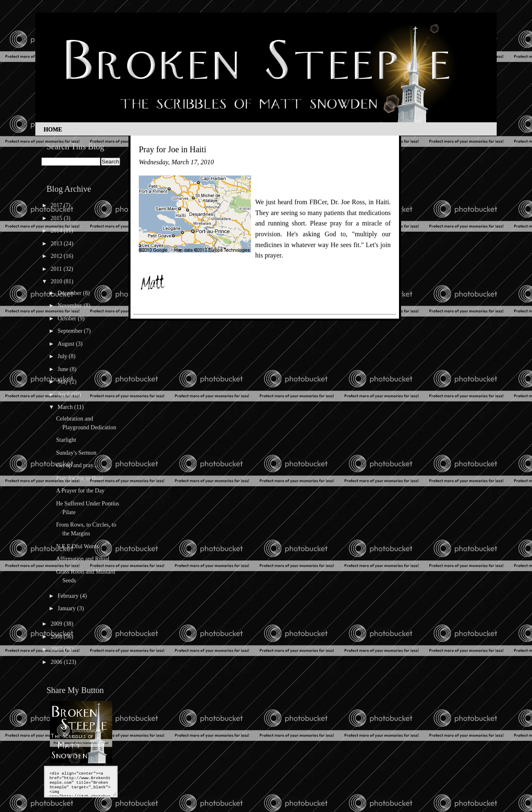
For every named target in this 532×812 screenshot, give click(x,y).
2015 (57, 218)
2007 (57, 649)
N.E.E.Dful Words (78, 546)
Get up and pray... (77, 465)
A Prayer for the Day (80, 491)
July (63, 356)
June (63, 369)
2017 (57, 205)
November (70, 306)
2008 (57, 637)
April (64, 395)
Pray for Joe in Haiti (80, 478)
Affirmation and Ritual (83, 559)
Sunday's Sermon (76, 453)
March (66, 407)
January (67, 608)
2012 (57, 256)
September (70, 331)
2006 (57, 662)
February (69, 596)
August (66, 344)
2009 (57, 624)
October (68, 318)
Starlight (66, 440)
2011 (57, 269)
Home (53, 130)
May (63, 382)
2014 (57, 231)
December (70, 293)
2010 (57, 281)
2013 (57, 244)
